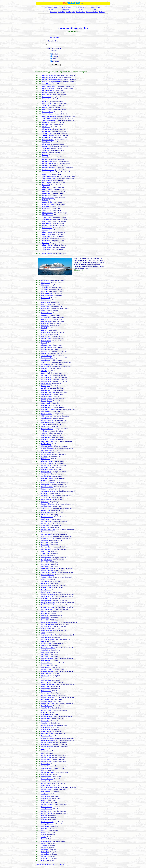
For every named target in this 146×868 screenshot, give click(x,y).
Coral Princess (46, 364)
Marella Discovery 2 (47, 669)
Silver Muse (46, 148)
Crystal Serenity (47, 84)
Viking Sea (45, 289)
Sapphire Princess (47, 463)
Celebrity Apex (46, 354)
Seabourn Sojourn (48, 135)
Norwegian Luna (46, 379)
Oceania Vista (47, 196)
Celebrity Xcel (46, 386)
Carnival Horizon (46, 762)
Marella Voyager (46, 476)
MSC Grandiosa (46, 680)
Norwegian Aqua (46, 382)
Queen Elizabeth (46, 397)
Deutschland (45, 468)
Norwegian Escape (47, 609)
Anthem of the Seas (47, 671)
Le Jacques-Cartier (48, 198)
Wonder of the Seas (47, 448)
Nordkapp (44, 856)
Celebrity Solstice (47, 401)
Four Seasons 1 (47, 95)
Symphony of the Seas (48, 410)
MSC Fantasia (46, 459)
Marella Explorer (46, 506)
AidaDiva (44, 820)
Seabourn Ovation (48, 140)
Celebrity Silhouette (47, 407)
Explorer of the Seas (48, 607)
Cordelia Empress (47, 807)
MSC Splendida (46, 452)
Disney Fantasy (47, 232)
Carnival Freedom (47, 710)
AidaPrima (45, 775)
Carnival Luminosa (47, 420)
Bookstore (102, 12)
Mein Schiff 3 (45, 545)
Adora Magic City (47, 809)
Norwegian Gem (46, 532)
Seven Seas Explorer (49, 120)
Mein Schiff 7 (45, 620)
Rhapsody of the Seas (48, 697)
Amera (43, 311)
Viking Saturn (46, 247)
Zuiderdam (45, 498)
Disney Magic (45, 306)
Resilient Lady (46, 510)
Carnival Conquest (47, 725)
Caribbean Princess (47, 734)
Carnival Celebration (48, 766)
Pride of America (46, 744)
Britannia (44, 614)
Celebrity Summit (47, 418)
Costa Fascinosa (46, 702)
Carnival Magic (46, 760)
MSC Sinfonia (46, 792)
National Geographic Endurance (52, 82)
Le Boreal (44, 349)
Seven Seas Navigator (49, 176)
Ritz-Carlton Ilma (48, 77)
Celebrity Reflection (47, 478)
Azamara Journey (47, 321)
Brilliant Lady (45, 502)
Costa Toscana (46, 785)
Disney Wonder (46, 304)
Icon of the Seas (46, 367)
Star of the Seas (46, 362)
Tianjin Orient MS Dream (49, 573)
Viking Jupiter (45, 283)
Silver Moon (46, 144)
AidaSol (44, 835)
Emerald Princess (47, 706)
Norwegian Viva (46, 375)
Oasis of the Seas (47, 577)
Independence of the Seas (49, 622)
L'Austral (44, 343)
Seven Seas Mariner (49, 172)
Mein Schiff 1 (45, 656)
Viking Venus (45, 281)
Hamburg (44, 611)
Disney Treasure (47, 189)
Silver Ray (46, 101)
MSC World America (48, 440)
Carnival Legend (46, 465)
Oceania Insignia (46, 347)
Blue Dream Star (46, 841)
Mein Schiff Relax (47, 450)
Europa (45, 159)
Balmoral (44, 839)
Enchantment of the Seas (49, 787)
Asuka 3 (45, 174)
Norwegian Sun (46, 472)
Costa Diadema (46, 777)
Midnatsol (44, 843)
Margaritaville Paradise (48, 483)
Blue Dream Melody (47, 822)
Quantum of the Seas (48, 684)
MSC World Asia (46, 435)
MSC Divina (45, 564)
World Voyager (47, 221)
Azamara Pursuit (46, 319)
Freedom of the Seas (48, 738)
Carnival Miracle (46, 455)
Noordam (44, 489)
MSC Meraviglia (46, 691)
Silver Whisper (47, 131)
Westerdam (45, 493)
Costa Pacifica (46, 689)
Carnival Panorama (47, 747)
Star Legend (45, 324)
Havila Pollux (45, 676)
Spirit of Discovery (47, 294)
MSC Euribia (45, 652)
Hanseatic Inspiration (49, 168)
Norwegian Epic (46, 626)
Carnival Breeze (46, 755)
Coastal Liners (54, 12)
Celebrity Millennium (48, 422)
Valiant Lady (45, 515)
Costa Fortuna (46, 650)
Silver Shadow (47, 129)
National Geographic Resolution (52, 80)
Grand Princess (46, 500)
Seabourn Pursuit (48, 112)
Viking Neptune (47, 254)
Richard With (45, 852)
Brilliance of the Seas (48, 538)
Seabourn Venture (48, 114)
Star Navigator (46, 302)
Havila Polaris (46, 678)
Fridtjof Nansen (46, 732)
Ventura (44, 641)
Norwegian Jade (46, 549)
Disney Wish (46, 185)
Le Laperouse (47, 206)
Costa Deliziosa (46, 412)
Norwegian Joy (46, 352)
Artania (43, 646)
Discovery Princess (47, 571)
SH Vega (45, 125)
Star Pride (44, 328)
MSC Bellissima (46, 667)
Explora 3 (45, 108)
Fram (43, 712)
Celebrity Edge (46, 360)
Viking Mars (46, 249)
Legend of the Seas (47, 358)
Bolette (43, 373)
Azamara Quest (46, 337)
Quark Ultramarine (48, 170)
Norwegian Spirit (46, 601)
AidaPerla (44, 770)
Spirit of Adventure (47, 296)
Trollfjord (44, 845)
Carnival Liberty (46, 695)
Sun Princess (45, 525)
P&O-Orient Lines (80, 12)
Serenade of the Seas (48, 530)
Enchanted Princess (47, 575)
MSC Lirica (45, 802)
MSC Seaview (46, 727)
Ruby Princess (46, 699)
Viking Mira (46, 239)
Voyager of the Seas (48, 704)
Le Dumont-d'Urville (48, 204)
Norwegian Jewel (47, 521)
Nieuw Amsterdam (47, 446)
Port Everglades (71, 12)
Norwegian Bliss (46, 485)
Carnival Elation (46, 783)
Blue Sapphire (46, 309)
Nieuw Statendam (47, 631)
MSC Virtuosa (46, 661)
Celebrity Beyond (47, 395)
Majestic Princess (47, 560)
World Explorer (47, 224)
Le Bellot (45, 200)
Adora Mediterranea (47, 513)
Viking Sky (45, 287)
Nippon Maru (46, 191)
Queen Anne (45, 427)
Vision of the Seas (47, 717)
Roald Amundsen (47, 736)
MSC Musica (45, 714)
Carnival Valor (46, 719)
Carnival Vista (46, 764)
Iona (43, 753)
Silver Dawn (46, 142)
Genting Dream (46, 300)
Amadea (45, 230)
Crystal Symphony (48, 90)
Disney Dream (47, 234)
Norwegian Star (46, 558)
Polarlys (44, 860)
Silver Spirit (46, 123)
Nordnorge (45, 850)
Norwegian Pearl (46, 534)
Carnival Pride (46, 523)
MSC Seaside (46, 729)
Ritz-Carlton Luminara (49, 75)
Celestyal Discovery (47, 824)
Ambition (44, 431)
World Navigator (47, 219)
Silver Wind (46, 157)
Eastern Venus (46, 332)
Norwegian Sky (46, 586)
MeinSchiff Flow (46, 444)
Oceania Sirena (46, 341)
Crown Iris (44, 830)
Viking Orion (45, 285)
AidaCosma (45, 794)
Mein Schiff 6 (45, 562)
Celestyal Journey (47, 414)
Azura (43, 633)
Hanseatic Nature (48, 163)
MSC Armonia (46, 796)
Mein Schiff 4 (45, 543)
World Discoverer (48, 215)
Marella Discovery (47, 644)
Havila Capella (46, 693)
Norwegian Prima (47, 377)
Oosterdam (45, 541)
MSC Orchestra (46, 674)
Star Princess (45, 519)
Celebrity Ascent (46, 390)
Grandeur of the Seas (48, 740)
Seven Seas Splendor (49, 118)
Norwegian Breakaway (48, 639)
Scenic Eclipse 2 (47, 103)
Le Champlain (47, 209)
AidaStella (44, 828)
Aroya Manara (46, 317)
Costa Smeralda (46, 781)
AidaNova (44, 800)
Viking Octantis (47, 99)
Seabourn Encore (48, 146)
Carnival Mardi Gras (47, 772)
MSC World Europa (47, 470)
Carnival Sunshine (47, 805)
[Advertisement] (73, 20)
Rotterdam (45, 616)
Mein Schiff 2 (45, 654)
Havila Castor (45, 687)
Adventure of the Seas (48, 491)
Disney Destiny (47, 187)
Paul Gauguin (47, 183)
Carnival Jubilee (46, 757)
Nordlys (44, 848)
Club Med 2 (45, 369)
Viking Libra (46, 236)
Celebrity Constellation (48, 392)
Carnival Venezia (46, 813)
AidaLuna (44, 815)
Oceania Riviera (47, 226)
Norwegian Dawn (47, 547)
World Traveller (47, 217)
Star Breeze (45, 326)
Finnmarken (45, 854)
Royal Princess (46, 592)
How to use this (54, 38)
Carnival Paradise (47, 742)
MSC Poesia (45, 665)
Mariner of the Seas (47, 596)
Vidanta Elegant (47, 181)
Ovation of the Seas (47, 659)
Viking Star (45, 291)
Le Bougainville (47, 202)
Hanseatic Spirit (47, 161)
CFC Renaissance (47, 416)
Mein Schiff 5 (45, 566)
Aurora (43, 579)
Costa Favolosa (46, 708)
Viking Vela (46, 243)
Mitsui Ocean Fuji (48, 138)
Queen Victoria (46, 403)
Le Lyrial (44, 330)
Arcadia (44, 556)
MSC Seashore (46, 637)
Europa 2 (45, 92)
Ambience (44, 480)
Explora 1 (45, 155)
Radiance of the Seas (48, 504)
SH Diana (45, 166)
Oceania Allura (47, 193)
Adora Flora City (46, 798)
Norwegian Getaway (48, 624)
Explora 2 (45, 153)
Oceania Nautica (46, 339)
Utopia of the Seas (47, 442)
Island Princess (46, 345)
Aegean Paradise (47, 768)
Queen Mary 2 (46, 298)
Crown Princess (46, 682)
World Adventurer (48, 213)
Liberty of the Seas (47, 568)
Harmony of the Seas (48, 495)
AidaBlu (44, 837)
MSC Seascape (46, 629)
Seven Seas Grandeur (49, 116)
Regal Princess (46, 590)
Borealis (44, 388)
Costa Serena (46, 723)
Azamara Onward (47, 356)
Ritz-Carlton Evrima (48, 88)
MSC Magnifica (46, 598)
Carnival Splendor (47, 663)
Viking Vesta (46, 241)
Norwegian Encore (47, 429)
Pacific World (45, 583)
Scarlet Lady (45, 528)
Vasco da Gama (46, 384)
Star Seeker (45, 315)
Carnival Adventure (47, 517)
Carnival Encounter (47, 487)
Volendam (44, 433)
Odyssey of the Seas (48, 635)
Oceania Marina (47, 228)
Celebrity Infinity (46, 437)
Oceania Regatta (46, 313)
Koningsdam (45, 618)
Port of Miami (62, 12)
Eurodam (44, 457)
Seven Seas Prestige (49, 86)
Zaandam (44, 425)
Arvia (43, 749)
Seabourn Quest (47, 133)
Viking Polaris (47, 97)
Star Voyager (45, 553)
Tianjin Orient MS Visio (48, 648)
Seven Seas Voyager (49, 178)
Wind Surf (44, 371)
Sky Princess (45, 581)
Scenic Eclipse (47, 110)
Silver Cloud (46, 150)
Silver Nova (46, 105)
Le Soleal (44, 334)
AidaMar (44, 833)
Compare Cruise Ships (92, 12)
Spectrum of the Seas (48, 594)
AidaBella (44, 818)
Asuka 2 (45, 211)
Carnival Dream (46, 751)
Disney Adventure (48, 245)
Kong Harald (45, 858)
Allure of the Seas (47, 536)
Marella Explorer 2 (47, 588)
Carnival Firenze (46, 811)
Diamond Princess (47, 461)
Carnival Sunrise (46, 790)
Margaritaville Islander (48, 605)
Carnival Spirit (46, 474)
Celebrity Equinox (47, 399)
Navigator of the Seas (48, 603)
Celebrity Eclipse (46, 405)
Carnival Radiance (47, 779)
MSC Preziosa (46, 551)
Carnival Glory (46, 721)
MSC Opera (45, 826)
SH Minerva (46, 127)
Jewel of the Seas (47, 508)
